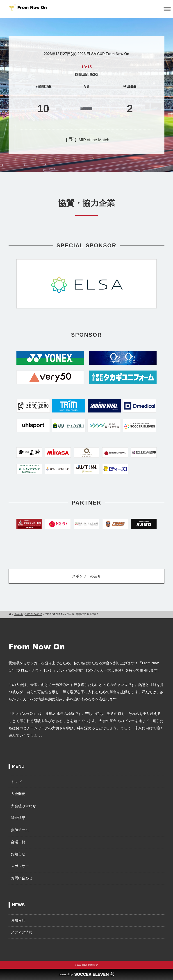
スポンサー (20, 866)
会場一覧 (18, 842)
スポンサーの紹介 (86, 576)
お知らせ (18, 854)
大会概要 (18, 794)
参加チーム (20, 830)
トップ (16, 782)
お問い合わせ (22, 878)
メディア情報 (22, 932)
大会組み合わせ (23, 806)
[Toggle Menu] (167, 9)
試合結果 (18, 818)
